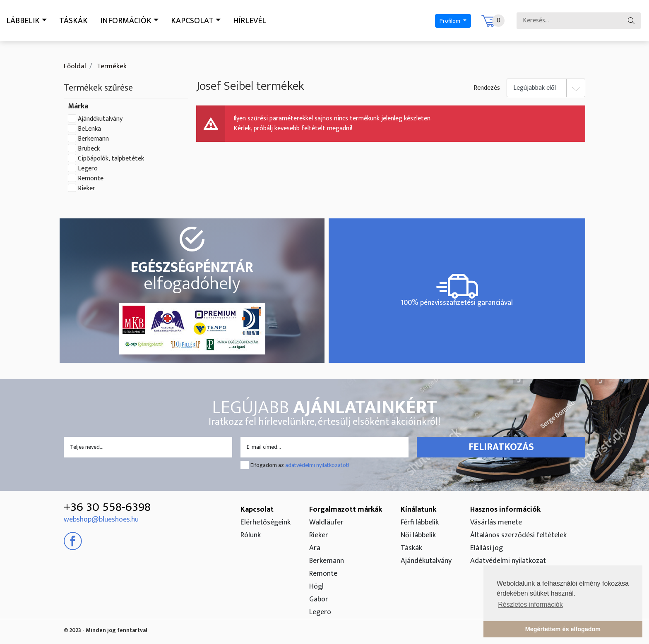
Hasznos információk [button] (505, 510)
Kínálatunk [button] (418, 510)
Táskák (73, 21)
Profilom (451, 21)
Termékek (111, 66)
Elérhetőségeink (266, 522)
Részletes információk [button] (530, 604)
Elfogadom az (300, 465)
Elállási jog (487, 548)
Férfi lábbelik (420, 522)
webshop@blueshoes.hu (101, 520)
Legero (88, 169)
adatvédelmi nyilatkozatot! (317, 465)
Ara (315, 548)
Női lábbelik (418, 535)
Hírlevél (250, 21)
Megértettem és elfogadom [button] (563, 629)
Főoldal (75, 66)
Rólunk (251, 535)
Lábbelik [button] (23, 21)
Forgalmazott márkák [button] (346, 510)
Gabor (319, 599)
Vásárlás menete (496, 522)
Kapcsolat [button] (192, 21)
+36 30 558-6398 (107, 507)
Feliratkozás (501, 447)
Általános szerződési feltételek (518, 535)
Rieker (87, 189)
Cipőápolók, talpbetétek (111, 159)
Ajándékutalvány (100, 119)
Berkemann (93, 139)
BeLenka (89, 129)
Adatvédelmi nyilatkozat (508, 561)
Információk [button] (126, 21)
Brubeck (89, 149)
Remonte (91, 179)
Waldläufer (326, 522)
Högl (316, 587)
